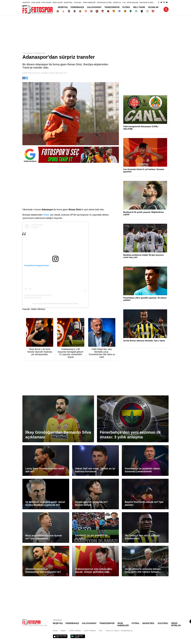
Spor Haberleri (28, 53)
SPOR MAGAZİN (133, 3)
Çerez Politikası (90, 631)
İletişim (63, 631)
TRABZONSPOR (112, 7)
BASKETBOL (68, 3)
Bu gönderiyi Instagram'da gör (37, 265)
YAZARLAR (153, 7)
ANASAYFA (26, 3)
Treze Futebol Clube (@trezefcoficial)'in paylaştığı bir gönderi (55, 304)
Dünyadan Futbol (40, 53)
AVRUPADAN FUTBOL (104, 3)
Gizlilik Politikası (75, 631)
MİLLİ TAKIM (139, 7)
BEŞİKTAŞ (63, 7)
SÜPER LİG (117, 3)
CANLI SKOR (36, 3)
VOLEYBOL (78, 3)
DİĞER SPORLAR (176, 624)
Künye (55, 631)
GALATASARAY (94, 7)
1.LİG (124, 3)
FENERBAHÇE (77, 7)
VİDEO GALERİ (58, 3)
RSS (101, 631)
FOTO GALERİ (46, 3)
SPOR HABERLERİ (89, 3)
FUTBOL (126, 7)
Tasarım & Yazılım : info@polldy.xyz (119, 631)
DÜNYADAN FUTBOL (146, 3)
